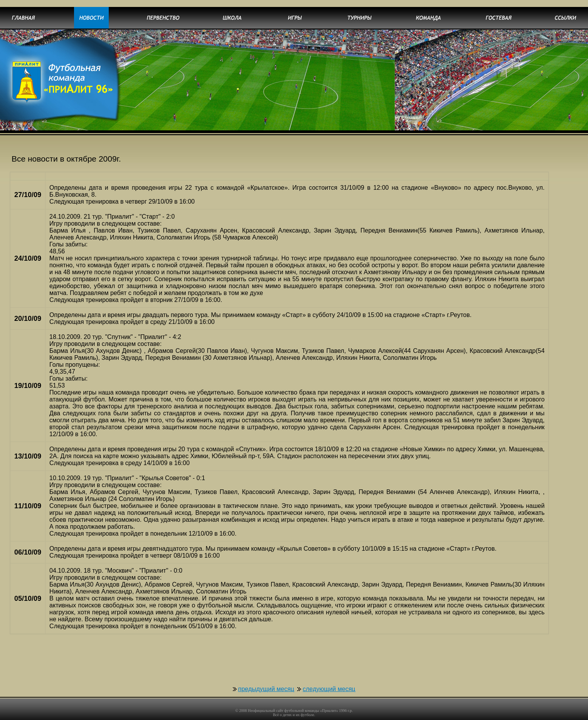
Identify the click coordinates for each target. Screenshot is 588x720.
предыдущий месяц (266, 675)
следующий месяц (329, 675)
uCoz (324, 716)
